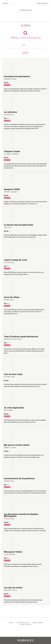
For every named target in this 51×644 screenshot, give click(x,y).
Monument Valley (13, 552)
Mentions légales (38, 623)
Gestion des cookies (25, 624)
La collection (10, 112)
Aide (5, 3)
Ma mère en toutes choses (17, 445)
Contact (11, 623)
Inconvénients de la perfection (19, 478)
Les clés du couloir (13, 587)
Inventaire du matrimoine (17, 76)
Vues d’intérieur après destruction (21, 336)
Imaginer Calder (12, 189)
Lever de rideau (12, 297)
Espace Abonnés (42, 3)
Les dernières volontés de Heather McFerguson (21, 515)
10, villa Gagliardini (14, 408)
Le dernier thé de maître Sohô (19, 225)
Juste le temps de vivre (16, 260)
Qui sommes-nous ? (23, 623)
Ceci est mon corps (13, 374)
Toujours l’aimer (12, 151)
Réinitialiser (25, 53)
